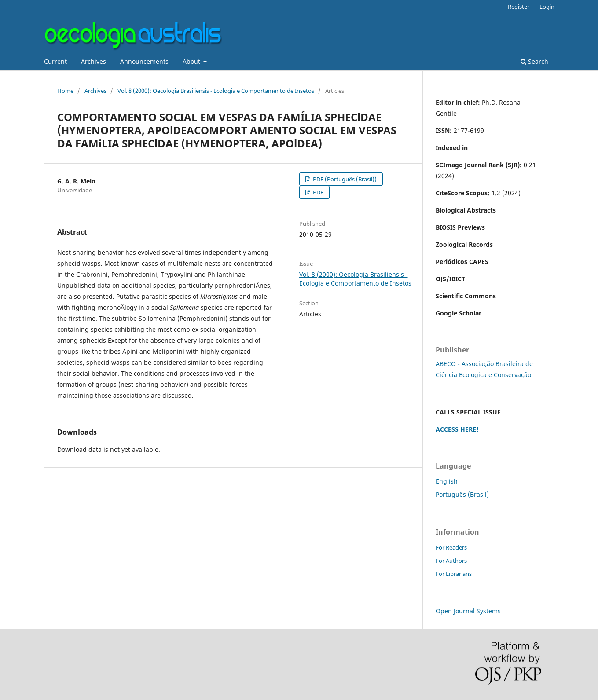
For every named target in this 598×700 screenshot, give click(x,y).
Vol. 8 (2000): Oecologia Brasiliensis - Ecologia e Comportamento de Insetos (216, 91)
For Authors (451, 561)
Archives (94, 61)
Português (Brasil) (462, 494)
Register (519, 7)
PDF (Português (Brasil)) (344, 179)
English (447, 481)
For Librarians (454, 574)
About (192, 61)
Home (65, 91)
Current (55, 61)
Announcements (144, 61)
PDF (317, 192)
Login (547, 7)
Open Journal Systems (468, 611)
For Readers (451, 547)
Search (534, 61)
